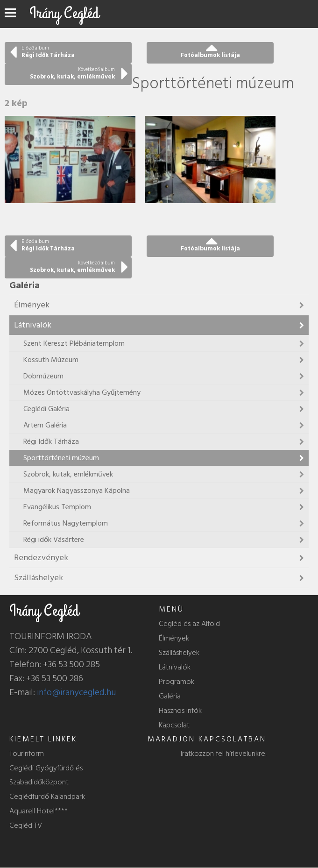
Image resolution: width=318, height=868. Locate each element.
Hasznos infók (180, 711)
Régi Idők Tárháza (51, 441)
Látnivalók (33, 325)
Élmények (32, 305)
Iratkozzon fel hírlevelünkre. (223, 754)
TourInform (27, 754)
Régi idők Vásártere (54, 540)
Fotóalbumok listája (210, 55)
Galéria (170, 696)
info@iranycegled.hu (77, 692)
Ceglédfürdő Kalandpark (47, 797)
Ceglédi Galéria (46, 409)
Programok (177, 682)
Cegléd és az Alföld (189, 624)
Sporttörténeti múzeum (61, 458)
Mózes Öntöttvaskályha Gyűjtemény (82, 392)
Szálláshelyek (39, 578)
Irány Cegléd (64, 13)
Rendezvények (41, 558)
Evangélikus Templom (57, 507)
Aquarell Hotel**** (39, 811)
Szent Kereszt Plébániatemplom (74, 343)
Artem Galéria (45, 425)
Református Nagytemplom (66, 523)
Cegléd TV (26, 825)
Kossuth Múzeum (51, 360)
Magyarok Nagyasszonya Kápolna (77, 491)
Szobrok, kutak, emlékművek (68, 474)
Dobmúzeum (43, 376)
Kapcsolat (174, 725)
